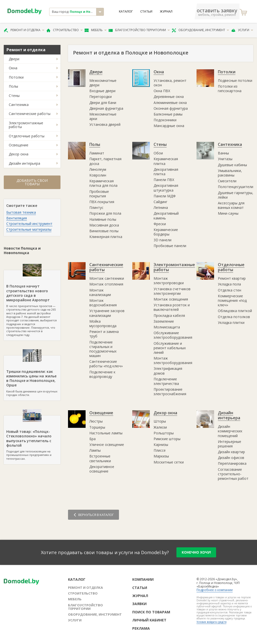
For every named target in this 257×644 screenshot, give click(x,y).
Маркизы (161, 456)
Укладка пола (229, 284)
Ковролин (98, 175)
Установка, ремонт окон (170, 83)
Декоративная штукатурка (166, 188)
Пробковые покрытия (99, 194)
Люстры (96, 421)
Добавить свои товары (32, 182)
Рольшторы (164, 433)
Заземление (164, 321)
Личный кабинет (149, 620)
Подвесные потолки (235, 80)
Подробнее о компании (215, 590)
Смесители (227, 181)
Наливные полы (103, 219)
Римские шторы (167, 439)
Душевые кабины (232, 165)
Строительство (65, 30)
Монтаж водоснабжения (103, 303)
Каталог (126, 12)
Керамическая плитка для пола (103, 183)
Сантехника (19, 105)
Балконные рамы (168, 114)
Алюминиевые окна (170, 103)
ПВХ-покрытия (102, 202)
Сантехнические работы (30, 114)
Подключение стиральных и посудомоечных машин (103, 349)
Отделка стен (230, 290)
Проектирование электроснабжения (170, 392)
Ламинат (97, 153)
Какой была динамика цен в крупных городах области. (32, 376)
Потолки (16, 77)
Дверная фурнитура (106, 108)
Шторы (160, 421)
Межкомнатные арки (103, 116)
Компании (143, 579)
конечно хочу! (196, 552)
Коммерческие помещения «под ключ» (232, 300)
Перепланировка (232, 463)
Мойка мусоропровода (103, 324)
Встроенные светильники (100, 458)
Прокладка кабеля (169, 315)
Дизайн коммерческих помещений (230, 431)
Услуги (242, 30)
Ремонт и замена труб (104, 334)
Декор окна (19, 154)
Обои (158, 153)
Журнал (166, 12)
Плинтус (96, 208)
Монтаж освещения (171, 299)
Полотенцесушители (236, 187)
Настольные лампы (106, 433)
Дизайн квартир (231, 452)
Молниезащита (167, 327)
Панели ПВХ (164, 180)
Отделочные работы (27, 136)
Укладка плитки (231, 323)
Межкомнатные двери (103, 83)
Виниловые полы (104, 231)
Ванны (223, 153)
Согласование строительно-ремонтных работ (233, 474)
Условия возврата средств (211, 622)
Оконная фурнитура (171, 108)
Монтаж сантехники (107, 278)
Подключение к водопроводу (102, 374)
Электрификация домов (168, 371)
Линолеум (98, 169)
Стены (14, 96)
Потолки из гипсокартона (230, 89)
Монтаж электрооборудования (173, 360)
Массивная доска (104, 225)
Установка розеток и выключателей (172, 307)
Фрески (160, 224)
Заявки (139, 604)
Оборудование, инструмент (200, 30)
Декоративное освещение (102, 469)
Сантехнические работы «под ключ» (106, 364)
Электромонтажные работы (26, 125)
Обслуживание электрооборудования (173, 335)
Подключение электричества (166, 381)
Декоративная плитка (166, 172)
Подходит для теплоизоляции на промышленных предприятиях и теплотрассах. (32, 438)
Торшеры (97, 427)
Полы (13, 86)
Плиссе (160, 450)
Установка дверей (105, 124)
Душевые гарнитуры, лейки (236, 195)
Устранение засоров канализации (107, 313)
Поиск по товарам (151, 612)
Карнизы (161, 445)
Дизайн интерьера (24, 163)
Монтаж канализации (100, 292)
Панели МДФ (165, 196)
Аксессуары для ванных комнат (231, 205)
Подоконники (165, 120)
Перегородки (101, 97)
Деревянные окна (169, 97)
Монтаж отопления (106, 284)
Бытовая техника (21, 212)
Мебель (96, 30)
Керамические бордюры (166, 232)
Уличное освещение (107, 445)
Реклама (141, 628)
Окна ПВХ (162, 91)
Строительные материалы (29, 229)
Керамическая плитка (166, 161)
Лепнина (161, 208)
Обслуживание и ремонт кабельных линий (170, 348)
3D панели (163, 240)
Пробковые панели (170, 246)
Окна (13, 68)
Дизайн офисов (231, 458)
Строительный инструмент (29, 224)
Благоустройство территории (139, 30)
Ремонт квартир (232, 278)
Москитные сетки (169, 462)
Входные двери (102, 91)
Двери (14, 59)
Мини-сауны (228, 213)
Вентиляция (17, 218)
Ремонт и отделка (24, 30)
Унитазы (225, 159)
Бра (92, 439)
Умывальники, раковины (230, 173)
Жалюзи (160, 427)
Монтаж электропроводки (169, 281)
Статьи (146, 12)
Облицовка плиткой (235, 311)
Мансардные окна (169, 126)
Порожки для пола (105, 213)
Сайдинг (160, 202)
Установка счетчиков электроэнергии (172, 291)
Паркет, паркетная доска (105, 161)
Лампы (95, 450)
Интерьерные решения (230, 444)
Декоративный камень (166, 216)
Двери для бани (103, 103)
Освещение (19, 145)
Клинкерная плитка (106, 237)
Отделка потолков (234, 317)
